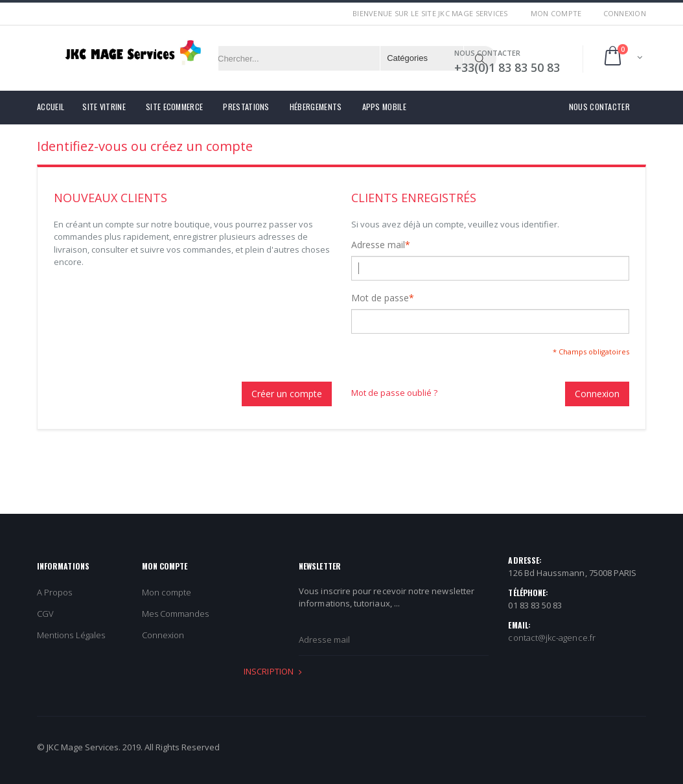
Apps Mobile (384, 107)
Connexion (625, 13)
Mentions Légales (71, 635)
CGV (45, 614)
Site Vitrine (104, 107)
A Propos (55, 592)
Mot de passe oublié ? (394, 393)
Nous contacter (599, 107)
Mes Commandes (176, 614)
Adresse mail (378, 245)
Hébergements (316, 107)
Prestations (246, 107)
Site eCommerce (174, 107)
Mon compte (556, 13)
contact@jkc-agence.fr (551, 638)
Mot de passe (380, 298)
